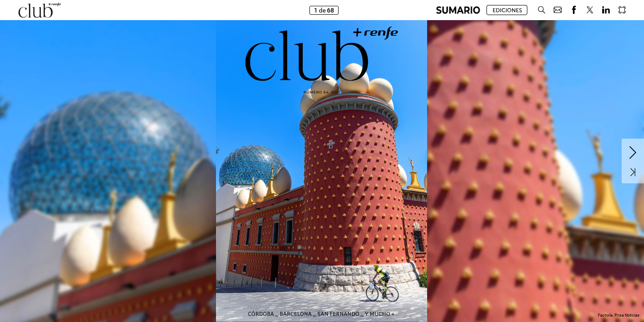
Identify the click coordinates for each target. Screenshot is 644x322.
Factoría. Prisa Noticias (619, 315)
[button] (458, 10)
